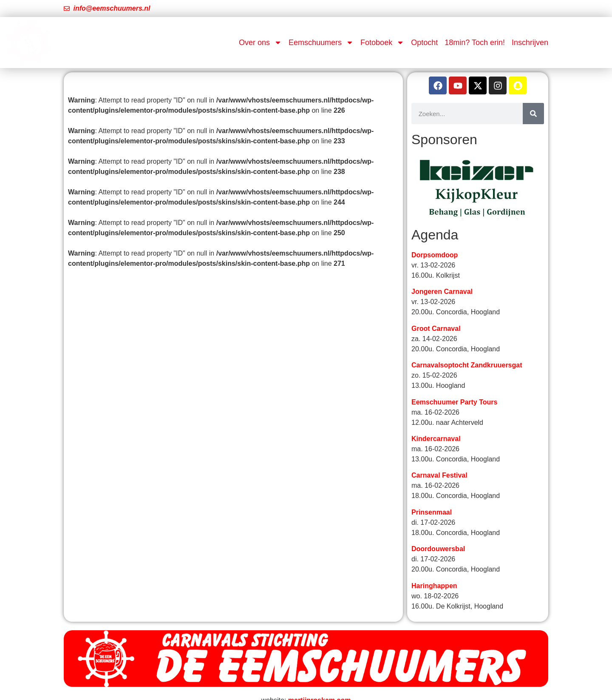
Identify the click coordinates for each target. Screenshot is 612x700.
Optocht (424, 43)
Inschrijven (530, 43)
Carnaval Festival (439, 466)
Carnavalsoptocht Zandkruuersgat (467, 356)
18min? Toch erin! (475, 43)
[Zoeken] (533, 114)
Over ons (260, 43)
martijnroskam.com (320, 690)
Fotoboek (382, 43)
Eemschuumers (321, 43)
